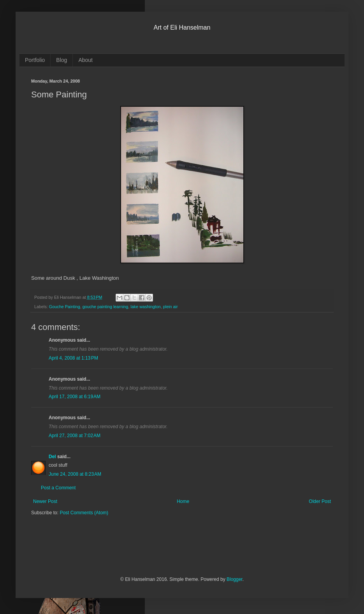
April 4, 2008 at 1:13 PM (73, 358)
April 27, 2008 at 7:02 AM (75, 436)
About (85, 60)
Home (183, 501)
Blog (62, 60)
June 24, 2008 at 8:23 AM (75, 474)
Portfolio (35, 60)
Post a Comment (58, 488)
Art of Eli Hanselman (182, 27)
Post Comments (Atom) (84, 513)
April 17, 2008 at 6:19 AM (75, 397)
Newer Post (45, 501)
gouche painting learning (106, 307)
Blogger (235, 579)
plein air (171, 307)
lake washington (145, 307)
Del (52, 457)
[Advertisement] (122, 551)
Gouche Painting (65, 307)
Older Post (320, 501)
